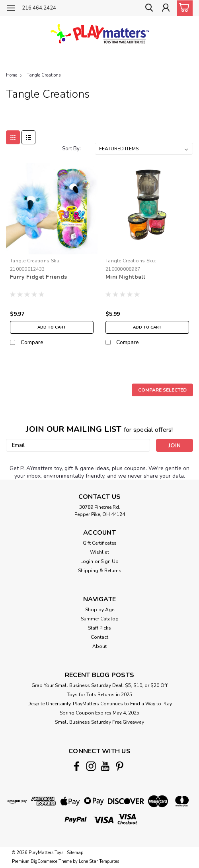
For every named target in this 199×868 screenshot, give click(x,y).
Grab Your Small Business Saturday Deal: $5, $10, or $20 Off (99, 685)
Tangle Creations (44, 75)
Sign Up (110, 561)
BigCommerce (44, 861)
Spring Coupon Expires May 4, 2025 (99, 713)
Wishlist (99, 552)
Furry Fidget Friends (38, 277)
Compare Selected (162, 390)
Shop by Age (100, 610)
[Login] (165, 9)
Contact (99, 637)
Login (87, 561)
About (99, 646)
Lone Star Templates (99, 861)
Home (12, 75)
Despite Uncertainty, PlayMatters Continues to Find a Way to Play (100, 704)
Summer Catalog (100, 619)
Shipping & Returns (100, 571)
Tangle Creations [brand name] (30, 261)
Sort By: (71, 149)
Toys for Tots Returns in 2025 (99, 695)
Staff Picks (99, 628)
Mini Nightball (126, 277)
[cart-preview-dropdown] (183, 8)
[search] (147, 9)
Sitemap (75, 853)
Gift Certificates (100, 543)
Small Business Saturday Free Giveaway (99, 722)
